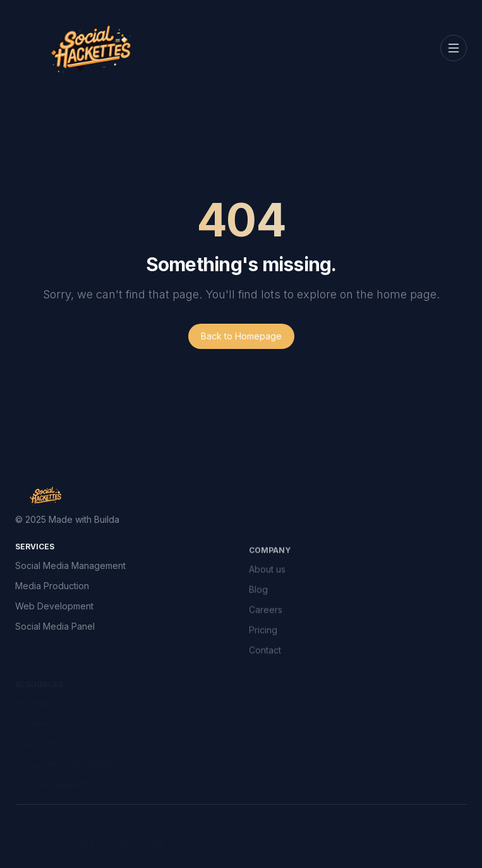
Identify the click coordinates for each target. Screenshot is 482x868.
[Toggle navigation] (454, 48)
